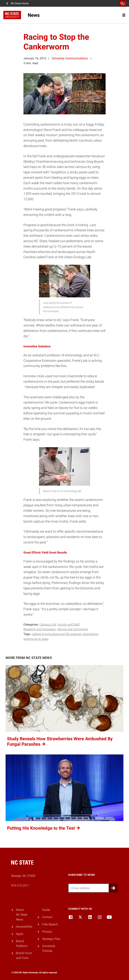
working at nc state (36, 639)
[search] (123, 3)
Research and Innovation (40, 629)
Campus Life (48, 625)
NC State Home (20, 3)
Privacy (47, 932)
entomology (90, 634)
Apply (20, 934)
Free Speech (50, 924)
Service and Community (73, 629)
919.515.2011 (20, 886)
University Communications (70, 58)
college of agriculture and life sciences (57, 634)
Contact (47, 917)
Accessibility (24, 927)
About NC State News (22, 915)
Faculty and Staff (68, 625)
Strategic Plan (51, 939)
